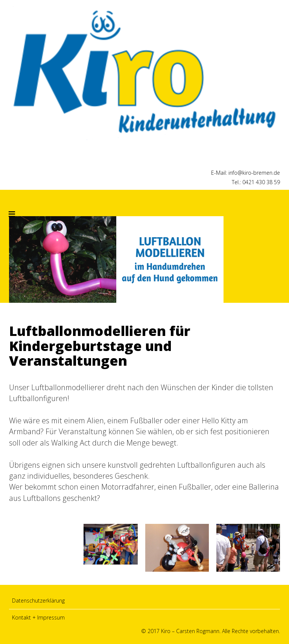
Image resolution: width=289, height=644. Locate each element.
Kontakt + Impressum (38, 617)
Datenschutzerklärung (38, 601)
